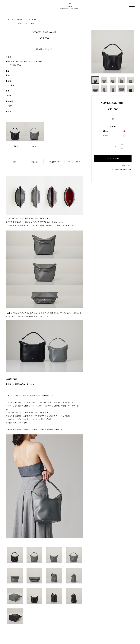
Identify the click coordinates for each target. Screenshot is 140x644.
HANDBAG (30, 24)
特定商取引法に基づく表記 (122, 169)
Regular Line (32, 19)
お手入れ (34, 162)
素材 (15, 162)
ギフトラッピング (74, 162)
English (49, 49)
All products (19, 19)
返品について (127, 165)
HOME (8, 19)
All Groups (18, 24)
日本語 (39, 49)
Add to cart (113, 158)
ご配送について (54, 162)
